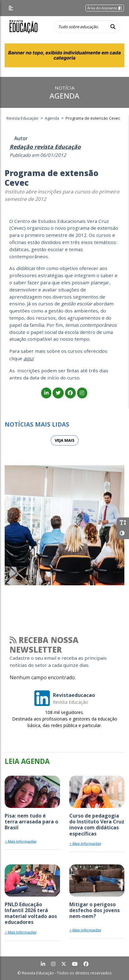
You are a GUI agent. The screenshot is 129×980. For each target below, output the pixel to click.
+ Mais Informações (20, 841)
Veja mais (65, 440)
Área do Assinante (105, 8)
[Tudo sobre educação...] (80, 27)
